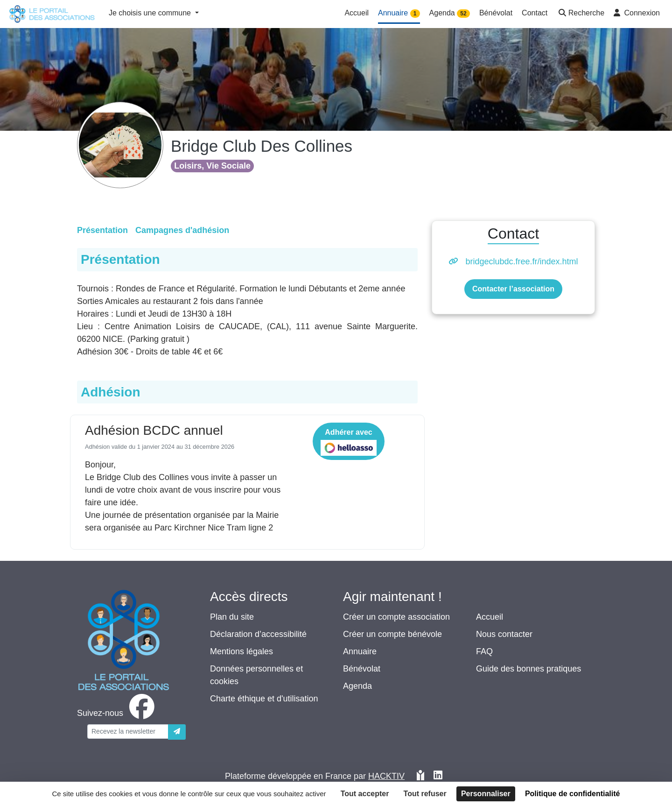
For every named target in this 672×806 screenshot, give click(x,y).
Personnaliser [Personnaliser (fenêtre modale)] (486, 794)
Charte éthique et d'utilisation (264, 699)
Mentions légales (241, 651)
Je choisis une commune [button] (151, 13)
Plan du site (232, 617)
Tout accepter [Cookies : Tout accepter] (365, 794)
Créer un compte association (396, 617)
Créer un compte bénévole (392, 634)
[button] (581, 14)
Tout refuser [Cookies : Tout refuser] (425, 794)
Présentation (102, 230)
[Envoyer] (177, 732)
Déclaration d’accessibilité (258, 634)
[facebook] (118, 713)
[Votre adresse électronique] (128, 732)
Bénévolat (362, 669)
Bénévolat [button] (496, 13)
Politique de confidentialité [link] (573, 794)
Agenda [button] (450, 13)
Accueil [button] (357, 13)
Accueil (490, 617)
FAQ (484, 651)
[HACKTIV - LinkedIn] (438, 776)
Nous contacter (504, 634)
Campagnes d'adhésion (182, 230)
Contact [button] (535, 13)
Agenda (357, 686)
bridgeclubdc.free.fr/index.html (521, 262)
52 (463, 14)
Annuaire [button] (399, 13)
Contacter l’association (513, 289)
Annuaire (360, 651)
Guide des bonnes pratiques (528, 669)
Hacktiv (386, 776)
